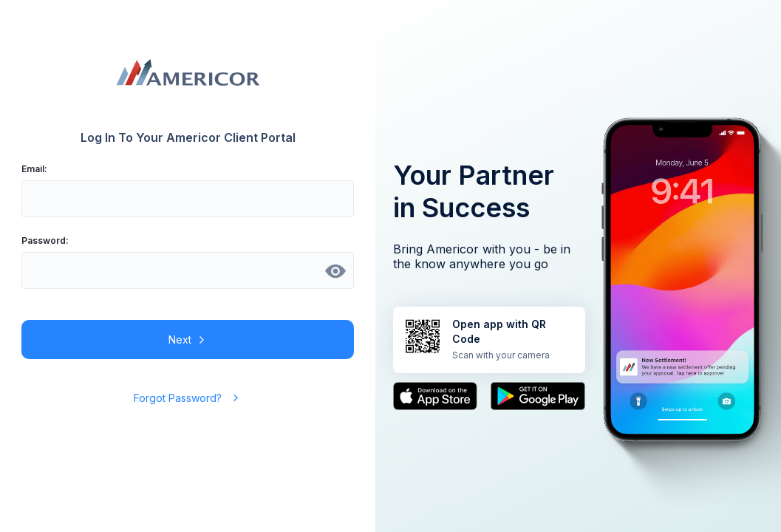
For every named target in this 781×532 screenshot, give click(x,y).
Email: (34, 169)
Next (188, 340)
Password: (45, 241)
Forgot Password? (188, 398)
